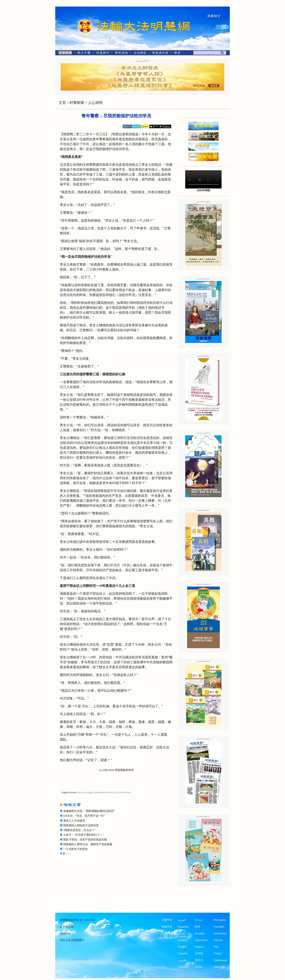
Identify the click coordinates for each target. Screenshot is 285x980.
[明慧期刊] (103, 53)
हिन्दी (197, 927)
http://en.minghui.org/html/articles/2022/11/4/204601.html (104, 792)
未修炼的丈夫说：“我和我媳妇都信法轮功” (89, 811)
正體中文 (167, 920)
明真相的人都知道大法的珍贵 (81, 825)
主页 (62, 103)
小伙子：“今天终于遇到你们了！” (84, 835)
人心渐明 (95, 103)
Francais (183, 967)
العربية (182, 920)
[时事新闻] (64, 53)
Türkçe (218, 953)
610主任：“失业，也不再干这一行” (84, 816)
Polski (198, 967)
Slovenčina (220, 933)
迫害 (63, 295)
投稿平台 (65, 934)
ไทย (216, 947)
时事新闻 (77, 103)
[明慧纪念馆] (160, 53)
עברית (198, 920)
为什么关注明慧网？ (72, 940)
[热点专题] (84, 53)
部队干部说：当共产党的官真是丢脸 (85, 840)
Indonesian (201, 940)
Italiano (199, 947)
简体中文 (167, 927)
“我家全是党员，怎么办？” (79, 830)
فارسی (182, 960)
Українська (220, 960)
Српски (218, 940)
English (182, 947)
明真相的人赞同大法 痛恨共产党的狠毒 (88, 844)
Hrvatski (200, 933)
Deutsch (183, 940)
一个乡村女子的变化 (76, 849)
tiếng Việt (219, 967)
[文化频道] (140, 53)
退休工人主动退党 (74, 821)
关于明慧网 (67, 927)
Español (183, 953)
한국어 (199, 960)
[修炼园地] (121, 53)
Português (220, 920)
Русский (219, 927)
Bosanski (183, 927)
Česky (182, 933)
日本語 (199, 953)
